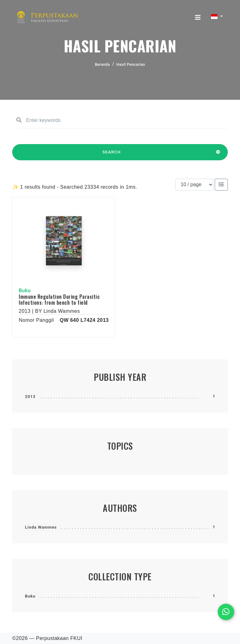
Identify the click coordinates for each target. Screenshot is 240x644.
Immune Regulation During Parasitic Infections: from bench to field (59, 300)
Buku (30, 596)
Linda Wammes (41, 527)
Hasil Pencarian (131, 65)
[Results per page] (194, 185)
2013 (30, 397)
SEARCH (112, 155)
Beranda (102, 65)
